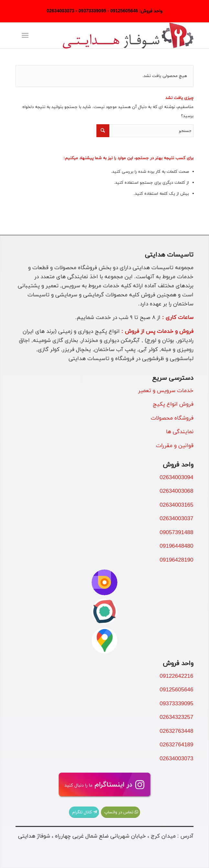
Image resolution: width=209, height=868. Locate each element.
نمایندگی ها (180, 432)
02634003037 (177, 519)
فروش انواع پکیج (173, 404)
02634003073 (177, 759)
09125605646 (177, 690)
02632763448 (177, 731)
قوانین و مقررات (175, 446)
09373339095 (177, 704)
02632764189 (177, 745)
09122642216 (177, 676)
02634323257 (177, 718)
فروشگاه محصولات (172, 418)
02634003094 (177, 478)
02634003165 (177, 505)
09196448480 (177, 546)
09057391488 (177, 533)
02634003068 (177, 491)
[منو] (27, 36)
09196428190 (177, 560)
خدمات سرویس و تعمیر (166, 391)
